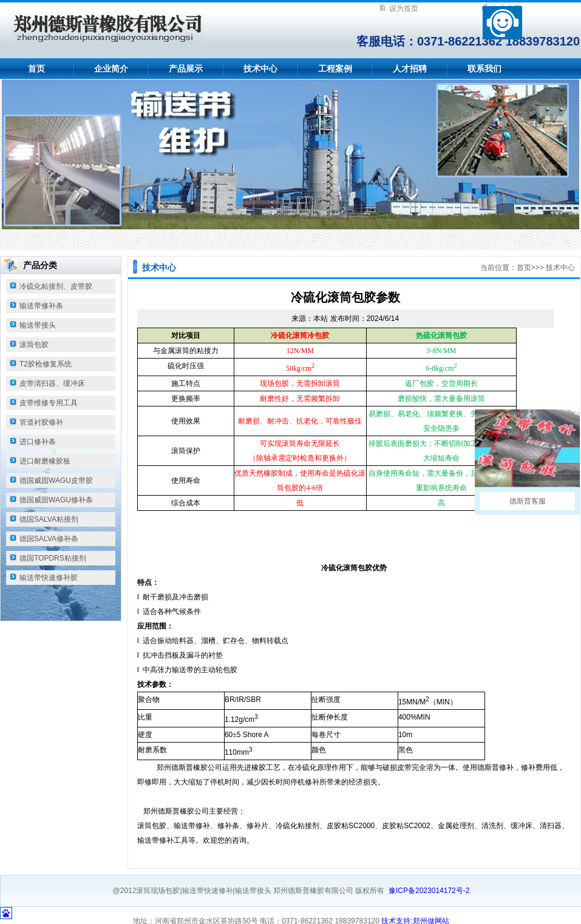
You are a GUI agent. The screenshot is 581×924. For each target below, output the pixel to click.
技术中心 (260, 69)
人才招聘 (410, 69)
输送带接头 (38, 325)
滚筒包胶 (34, 345)
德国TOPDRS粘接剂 (53, 558)
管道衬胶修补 (41, 422)
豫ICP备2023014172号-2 (429, 891)
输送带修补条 (41, 306)
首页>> (528, 268)
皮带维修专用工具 (49, 403)
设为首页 (404, 8)
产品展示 (186, 69)
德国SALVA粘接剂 (49, 519)
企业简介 (111, 69)
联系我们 (484, 69)
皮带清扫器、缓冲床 (52, 383)
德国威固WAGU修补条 (56, 500)
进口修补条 (38, 442)
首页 (36, 69)
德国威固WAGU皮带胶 (56, 481)
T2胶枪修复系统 (46, 364)
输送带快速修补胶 (49, 578)
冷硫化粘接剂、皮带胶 (56, 286)
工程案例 (335, 69)
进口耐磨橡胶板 (45, 461)
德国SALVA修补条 (49, 539)
